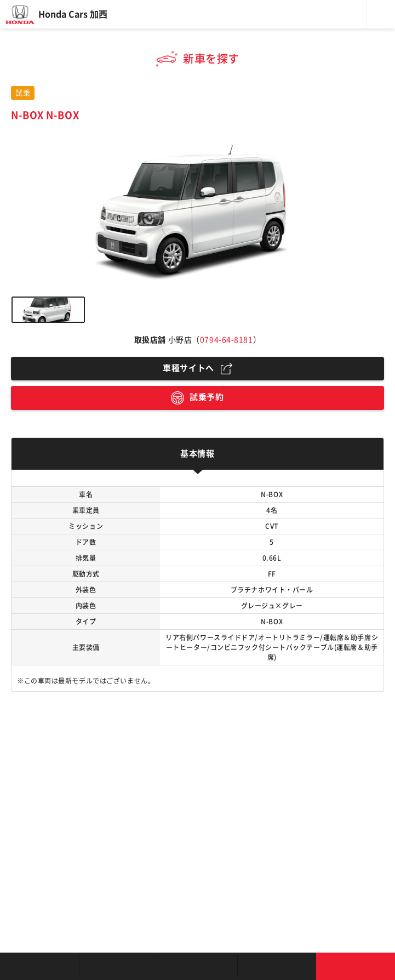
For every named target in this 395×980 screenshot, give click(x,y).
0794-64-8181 (227, 340)
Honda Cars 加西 (73, 14)
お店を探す (39, 966)
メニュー (381, 14)
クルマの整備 (197, 966)
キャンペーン (277, 966)
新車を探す (118, 966)
